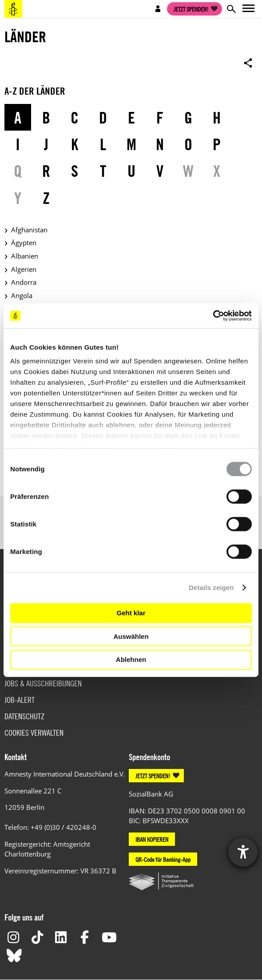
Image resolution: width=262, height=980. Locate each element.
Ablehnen (131, 659)
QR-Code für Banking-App (163, 859)
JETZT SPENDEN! (153, 776)
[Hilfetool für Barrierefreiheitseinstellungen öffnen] (243, 852)
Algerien (24, 269)
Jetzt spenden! (191, 9)
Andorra (24, 282)
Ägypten (24, 243)
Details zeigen (211, 588)
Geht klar (131, 613)
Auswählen (131, 636)
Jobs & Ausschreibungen (43, 683)
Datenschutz (24, 716)
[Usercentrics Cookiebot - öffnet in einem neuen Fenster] (213, 316)
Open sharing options (248, 63)
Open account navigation (158, 9)
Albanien (25, 256)
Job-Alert (20, 700)
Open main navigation (249, 9)
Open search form (231, 9)
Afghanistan (29, 230)
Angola (22, 295)
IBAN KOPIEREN (152, 839)
